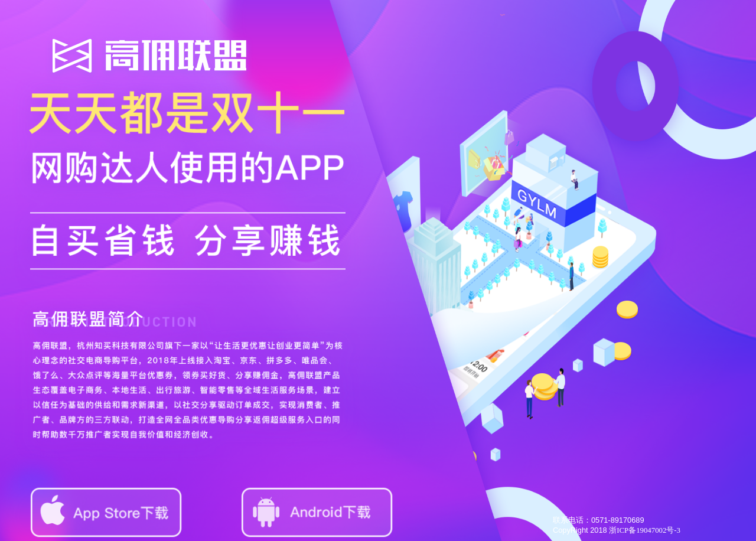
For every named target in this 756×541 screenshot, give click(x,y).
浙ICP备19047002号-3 (645, 530)
